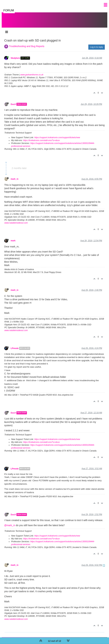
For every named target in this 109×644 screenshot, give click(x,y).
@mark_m (10, 522)
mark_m (15, 176)
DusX (13, 101)
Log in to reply (97, 44)
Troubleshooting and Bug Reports (27, 43)
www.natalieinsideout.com (16, 219)
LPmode (15, 345)
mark (13, 237)
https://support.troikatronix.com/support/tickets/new (57, 134)
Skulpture (15, 55)
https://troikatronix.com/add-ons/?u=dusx (41, 137)
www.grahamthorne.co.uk (32, 71)
